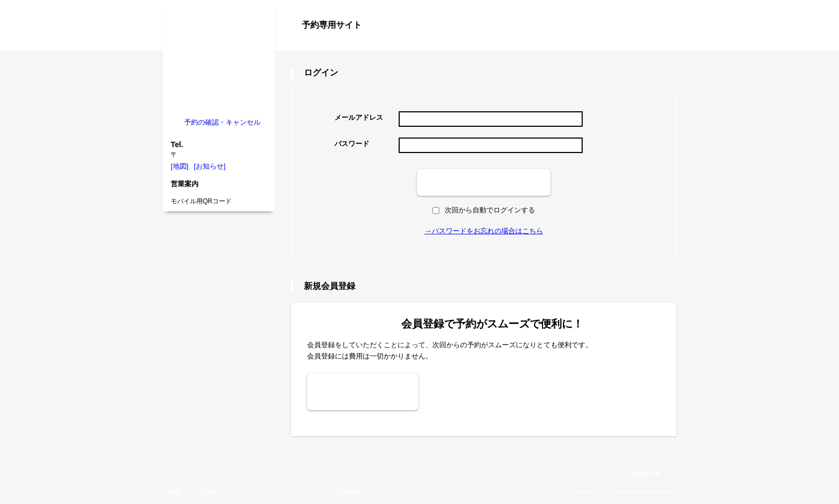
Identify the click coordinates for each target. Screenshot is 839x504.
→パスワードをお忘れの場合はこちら (484, 231)
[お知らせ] (209, 166)
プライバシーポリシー (263, 492)
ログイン (655, 44)
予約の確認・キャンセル (222, 122)
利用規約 (207, 492)
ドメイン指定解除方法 (338, 492)
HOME (173, 492)
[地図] (180, 166)
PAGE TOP (647, 474)
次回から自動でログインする (484, 210)
